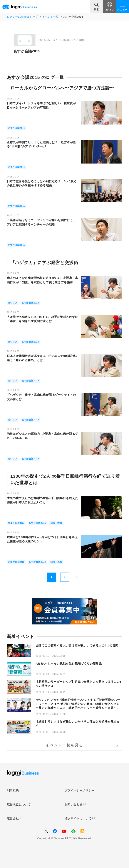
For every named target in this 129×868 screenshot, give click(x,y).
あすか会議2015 (17, 128)
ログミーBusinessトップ (22, 17)
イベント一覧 (50, 17)
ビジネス (13, 303)
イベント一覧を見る (64, 745)
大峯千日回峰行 (16, 523)
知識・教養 (56, 523)
